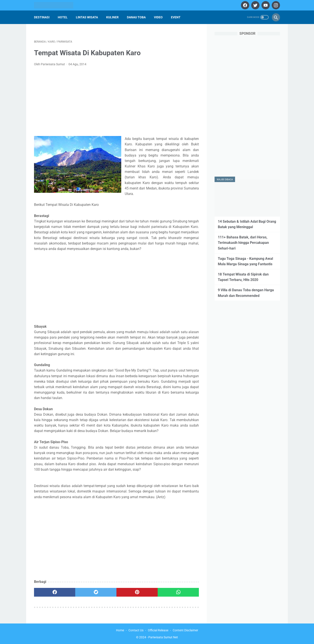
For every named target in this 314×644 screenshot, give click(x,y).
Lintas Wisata (87, 17)
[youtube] (265, 5)
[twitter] (255, 5)
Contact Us (136, 630)
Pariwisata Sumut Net (163, 637)
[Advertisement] (116, 103)
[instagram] (275, 5)
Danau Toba (136, 17)
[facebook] (245, 5)
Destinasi (42, 17)
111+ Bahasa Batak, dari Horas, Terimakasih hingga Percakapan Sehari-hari (243, 243)
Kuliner (112, 17)
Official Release (158, 630)
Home (120, 630)
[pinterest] (137, 592)
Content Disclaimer (185, 630)
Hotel (63, 17)
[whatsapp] (178, 592)
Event (176, 17)
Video (158, 17)
